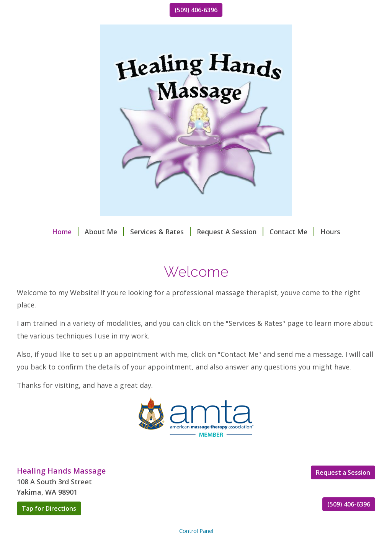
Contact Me (292, 232)
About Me (104, 232)
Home (65, 232)
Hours (330, 232)
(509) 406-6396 (196, 10)
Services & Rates (160, 232)
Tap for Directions (49, 508)
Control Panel (196, 531)
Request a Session (343, 472)
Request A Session (230, 232)
